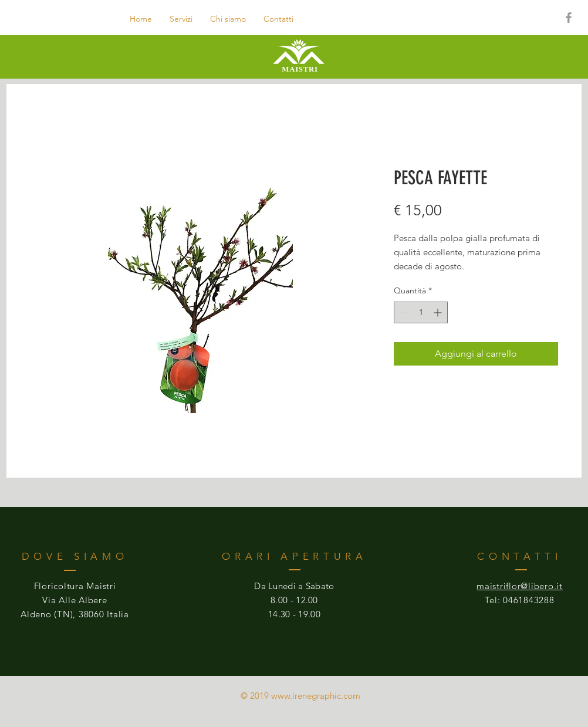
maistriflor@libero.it (520, 586)
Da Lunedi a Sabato (294, 586)
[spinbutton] (421, 312)
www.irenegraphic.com (316, 696)
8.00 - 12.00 (294, 600)
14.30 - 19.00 (294, 614)
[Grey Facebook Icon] (569, 18)
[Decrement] (403, 312)
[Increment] (439, 312)
